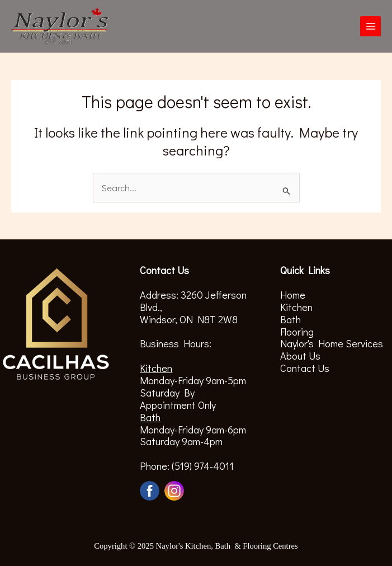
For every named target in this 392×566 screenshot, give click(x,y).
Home (293, 295)
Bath (291, 319)
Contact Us (305, 368)
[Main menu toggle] (370, 27)
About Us (300, 356)
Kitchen (296, 307)
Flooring (297, 332)
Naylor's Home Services (332, 343)
